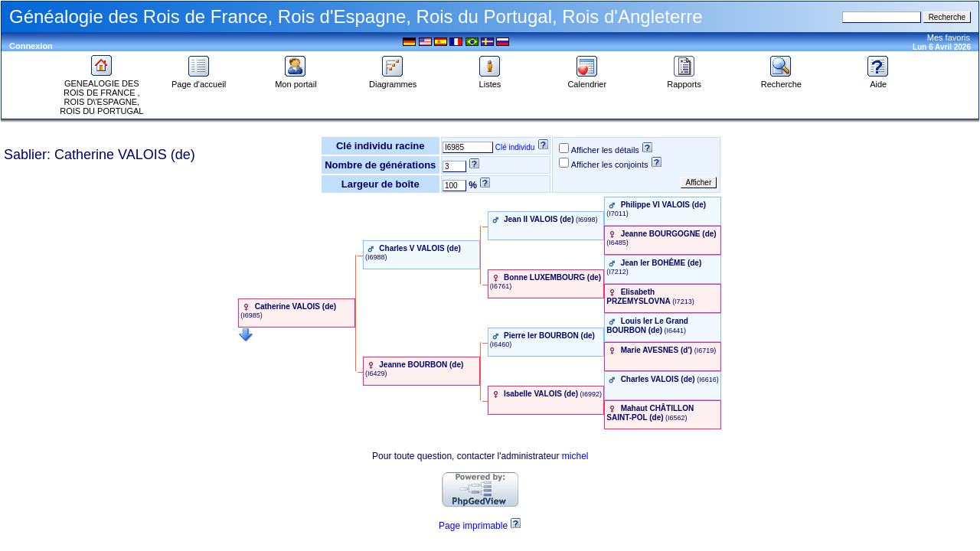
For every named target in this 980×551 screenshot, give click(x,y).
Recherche (781, 80)
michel (575, 456)
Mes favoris (949, 37)
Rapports (684, 80)
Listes (490, 80)
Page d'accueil (199, 80)
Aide (878, 80)
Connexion (31, 46)
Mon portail (296, 80)
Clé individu (515, 147)
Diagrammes (393, 80)
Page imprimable (473, 526)
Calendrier (587, 80)
